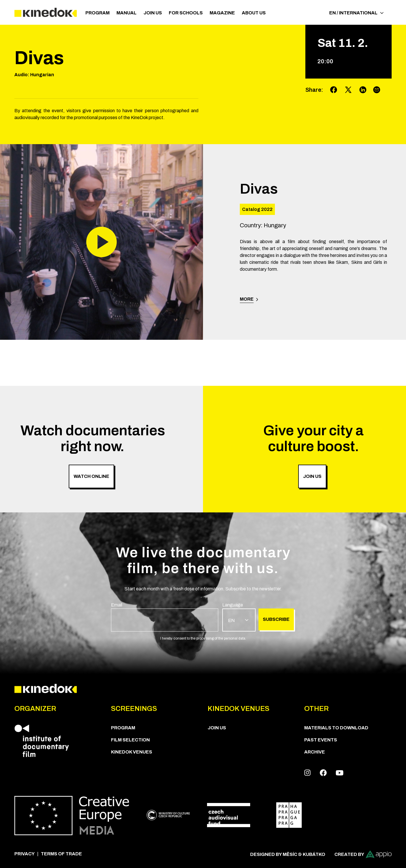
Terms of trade (61, 854)
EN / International (356, 13)
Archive (315, 752)
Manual (127, 13)
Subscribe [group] (276, 619)
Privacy (25, 854)
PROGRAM (97, 13)
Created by (363, 854)
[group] (165, 617)
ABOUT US (254, 13)
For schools (186, 13)
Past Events (321, 740)
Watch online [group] (91, 476)
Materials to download (336, 728)
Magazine (222, 13)
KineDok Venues (132, 752)
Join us (153, 13)
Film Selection (130, 740)
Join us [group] (312, 476)
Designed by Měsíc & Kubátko (288, 854)
